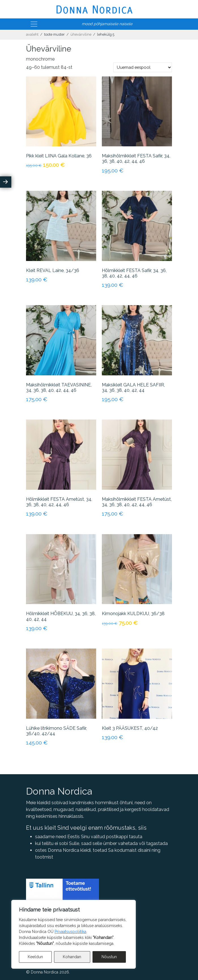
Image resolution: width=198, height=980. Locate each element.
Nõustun (109, 957)
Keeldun (35, 957)
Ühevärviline (81, 34)
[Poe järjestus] (143, 67)
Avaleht (32, 34)
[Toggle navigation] (34, 24)
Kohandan (72, 957)
